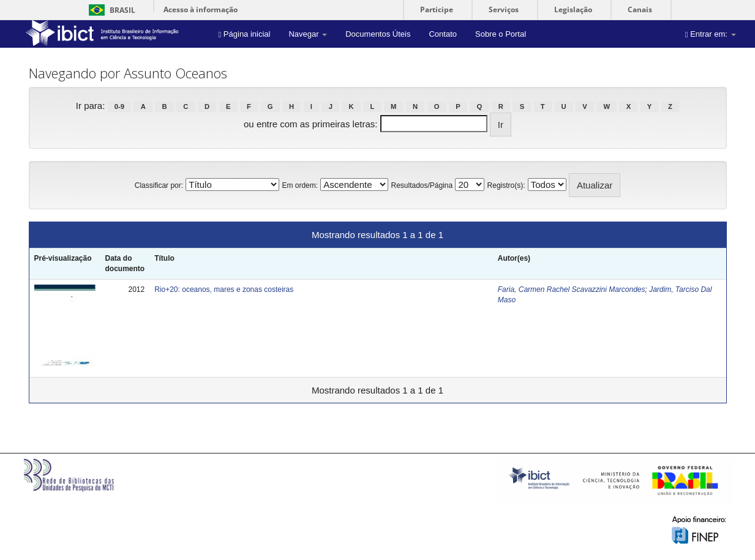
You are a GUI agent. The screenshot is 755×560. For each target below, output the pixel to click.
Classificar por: (159, 185)
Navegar (308, 34)
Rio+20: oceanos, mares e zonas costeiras (224, 289)
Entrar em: (711, 34)
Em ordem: (300, 185)
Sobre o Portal (501, 34)
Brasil (110, 10)
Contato (443, 34)
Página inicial (245, 34)
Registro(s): (506, 185)
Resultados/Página (422, 185)
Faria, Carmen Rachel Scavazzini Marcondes (572, 289)
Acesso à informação (201, 9)
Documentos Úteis (378, 34)
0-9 (119, 106)
